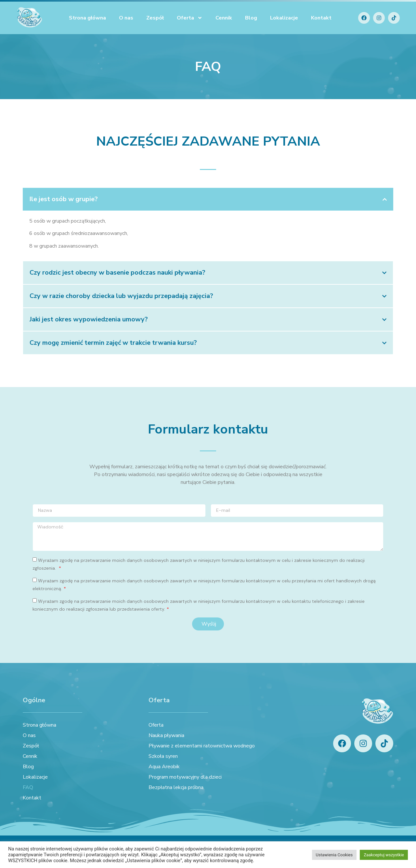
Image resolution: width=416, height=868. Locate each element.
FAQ (28, 787)
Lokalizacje (284, 18)
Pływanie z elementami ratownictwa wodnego (202, 746)
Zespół (155, 18)
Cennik (224, 18)
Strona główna (87, 18)
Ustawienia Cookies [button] (334, 855)
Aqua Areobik (164, 767)
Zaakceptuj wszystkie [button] (384, 855)
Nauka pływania (166, 735)
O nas (126, 18)
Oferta (190, 18)
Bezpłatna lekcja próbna (176, 787)
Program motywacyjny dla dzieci (185, 777)
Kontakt (321, 18)
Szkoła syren (163, 756)
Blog (251, 18)
